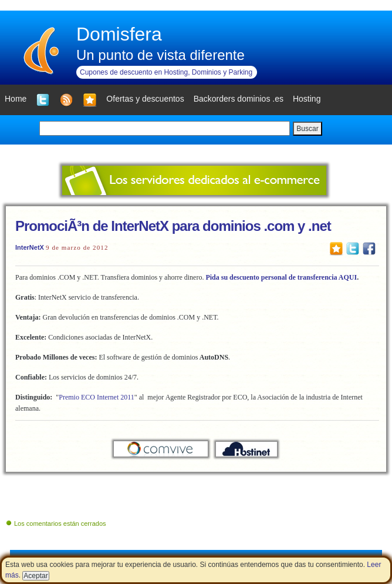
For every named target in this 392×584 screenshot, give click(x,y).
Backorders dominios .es (239, 99)
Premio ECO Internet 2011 (97, 397)
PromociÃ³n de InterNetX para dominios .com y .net (173, 226)
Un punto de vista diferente (160, 55)
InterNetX (30, 247)
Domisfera (119, 34)
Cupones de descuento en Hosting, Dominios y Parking (166, 72)
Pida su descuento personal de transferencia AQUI (281, 277)
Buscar (307, 129)
